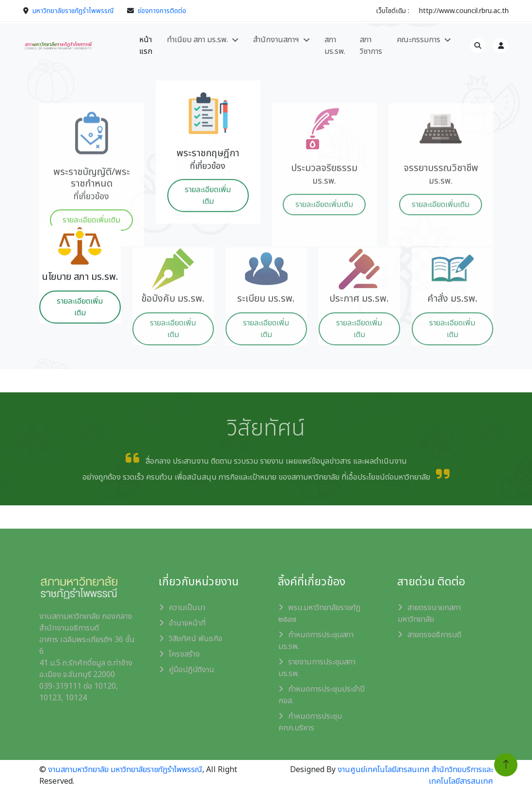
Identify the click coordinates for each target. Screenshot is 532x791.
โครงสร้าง (184, 654)
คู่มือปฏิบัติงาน (192, 670)
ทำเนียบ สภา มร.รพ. (197, 40)
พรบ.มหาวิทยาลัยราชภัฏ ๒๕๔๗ (319, 613)
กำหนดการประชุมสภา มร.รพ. (316, 641)
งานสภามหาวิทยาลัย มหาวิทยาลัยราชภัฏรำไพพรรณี (125, 770)
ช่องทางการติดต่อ (162, 11)
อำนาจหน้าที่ (187, 623)
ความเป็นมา (187, 608)
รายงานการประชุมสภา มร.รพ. (317, 668)
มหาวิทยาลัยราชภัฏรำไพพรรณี (73, 11)
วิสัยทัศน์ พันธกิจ (195, 639)
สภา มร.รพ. (335, 46)
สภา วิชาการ (371, 46)
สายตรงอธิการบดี (434, 635)
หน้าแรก (146, 46)
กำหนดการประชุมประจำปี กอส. (322, 695)
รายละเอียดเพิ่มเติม (208, 221)
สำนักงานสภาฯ (276, 40)
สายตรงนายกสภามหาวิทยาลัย (429, 613)
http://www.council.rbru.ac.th (464, 11)
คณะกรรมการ (419, 40)
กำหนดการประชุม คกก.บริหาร (310, 722)
